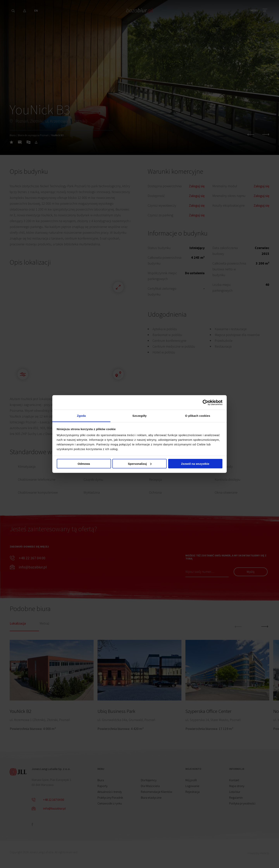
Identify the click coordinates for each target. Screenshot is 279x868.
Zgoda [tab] (81, 416)
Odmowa (84, 464)
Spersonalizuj (140, 464)
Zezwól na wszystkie (195, 464)
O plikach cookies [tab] (198, 416)
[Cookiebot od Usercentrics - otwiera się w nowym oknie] (205, 402)
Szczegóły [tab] (139, 416)
